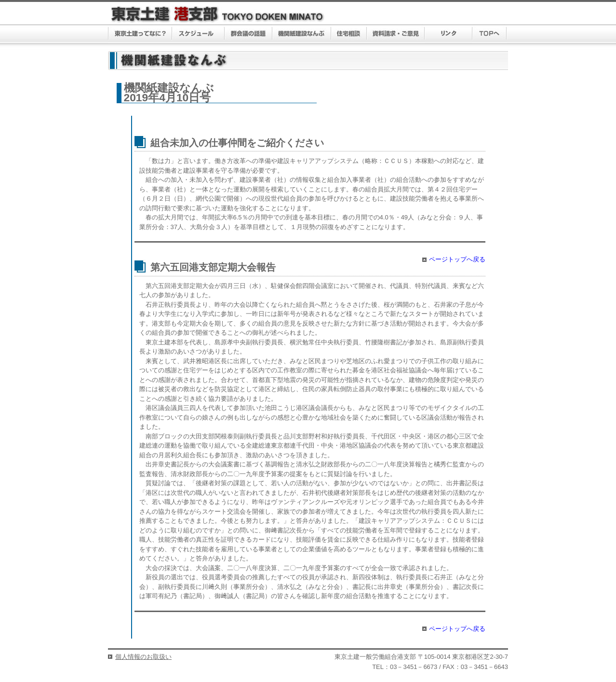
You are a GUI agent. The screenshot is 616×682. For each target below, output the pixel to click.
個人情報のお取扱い (143, 657)
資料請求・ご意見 (396, 34)
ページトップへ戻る (457, 259)
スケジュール (198, 34)
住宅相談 (349, 34)
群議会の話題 (248, 34)
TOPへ (489, 34)
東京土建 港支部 (218, 14)
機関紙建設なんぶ (302, 34)
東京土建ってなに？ (140, 34)
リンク (449, 34)
